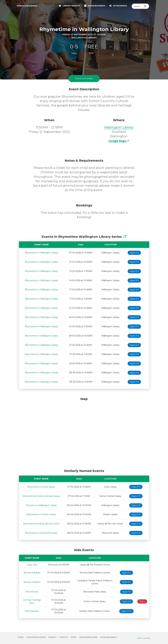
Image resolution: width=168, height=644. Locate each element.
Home (21, 637)
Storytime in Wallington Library (41, 505)
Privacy (52, 637)
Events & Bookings (27, 6)
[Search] (138, 6)
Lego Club (32, 565)
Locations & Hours (36, 637)
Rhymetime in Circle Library (41, 487)
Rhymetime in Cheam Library (41, 514)
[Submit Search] (147, 6)
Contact (64, 637)
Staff (74, 637)
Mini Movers (32, 592)
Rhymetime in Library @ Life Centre (41, 524)
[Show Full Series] (125, 237)
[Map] (84, 432)
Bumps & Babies (32, 573)
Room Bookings (108, 637)
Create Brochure (88, 637)
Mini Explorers (32, 611)
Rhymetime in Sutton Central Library (41, 496)
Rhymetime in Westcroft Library (41, 533)
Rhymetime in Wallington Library (42, 253)
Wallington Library (119, 127)
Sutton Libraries (144, 638)
